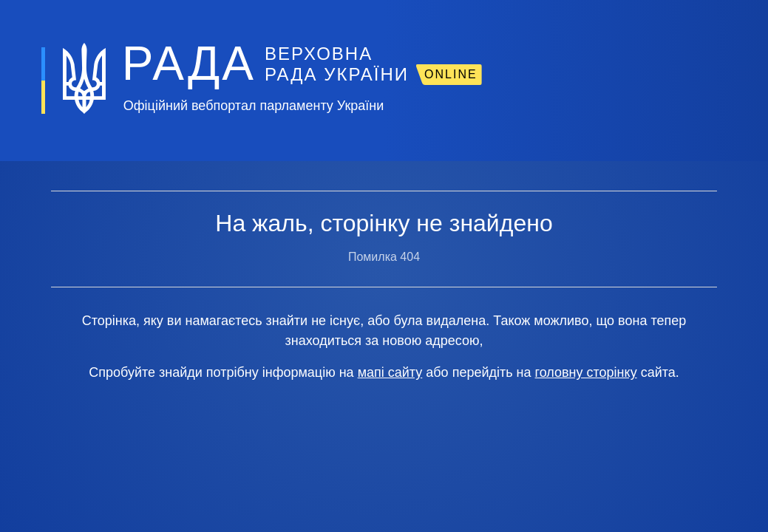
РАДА (189, 64)
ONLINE (451, 74)
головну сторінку (586, 372)
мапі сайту (390, 372)
